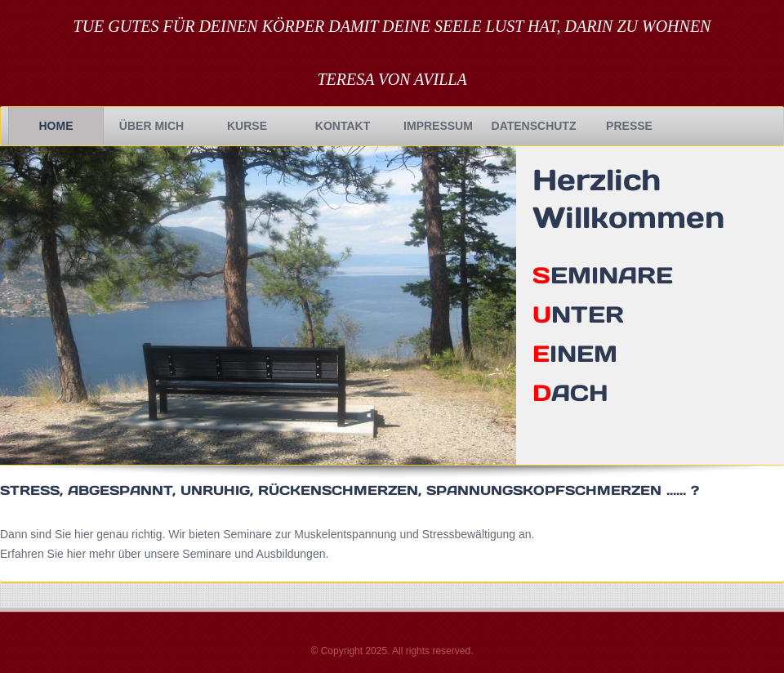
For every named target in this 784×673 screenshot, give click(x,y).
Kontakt (343, 126)
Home (56, 126)
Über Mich (151, 126)
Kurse (247, 126)
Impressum (438, 126)
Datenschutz (534, 126)
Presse (629, 126)
